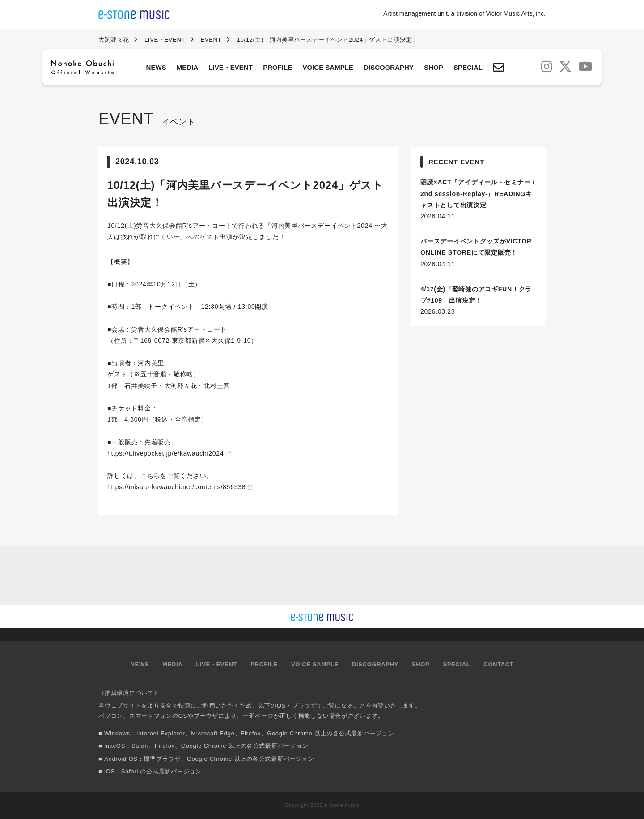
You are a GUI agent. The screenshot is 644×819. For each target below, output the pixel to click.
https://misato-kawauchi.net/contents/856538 (176, 487)
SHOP (434, 67)
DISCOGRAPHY (389, 67)
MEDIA (187, 67)
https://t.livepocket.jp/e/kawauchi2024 (165, 453)
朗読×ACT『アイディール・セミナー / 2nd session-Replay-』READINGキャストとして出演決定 (478, 193)
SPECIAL (468, 67)
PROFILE (278, 67)
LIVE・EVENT (231, 67)
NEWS (156, 67)
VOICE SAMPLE (328, 67)
